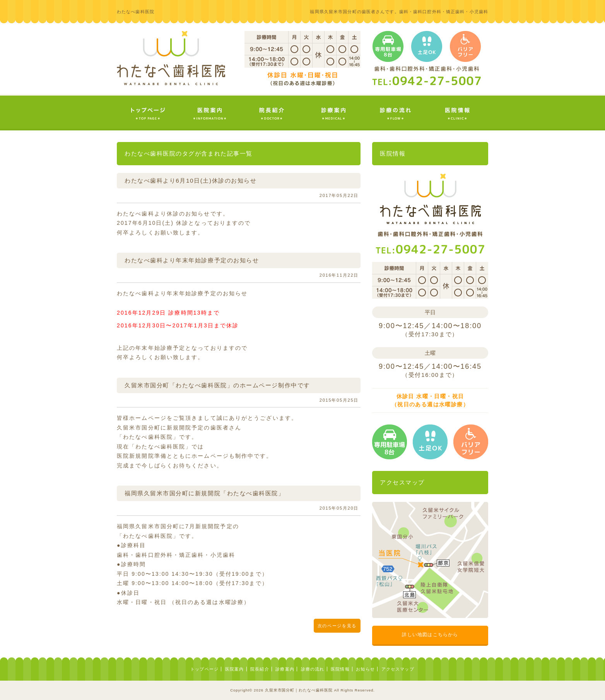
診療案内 (285, 669)
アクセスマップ (398, 669)
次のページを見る (337, 626)
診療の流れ (313, 669)
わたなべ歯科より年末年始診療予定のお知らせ (192, 260)
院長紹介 (260, 669)
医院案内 (235, 669)
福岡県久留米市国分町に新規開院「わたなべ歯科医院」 (205, 493)
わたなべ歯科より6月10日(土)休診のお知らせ (191, 181)
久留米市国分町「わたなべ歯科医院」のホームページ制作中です (217, 385)
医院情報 (340, 669)
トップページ (204, 669)
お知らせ (365, 669)
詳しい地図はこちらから (430, 635)
